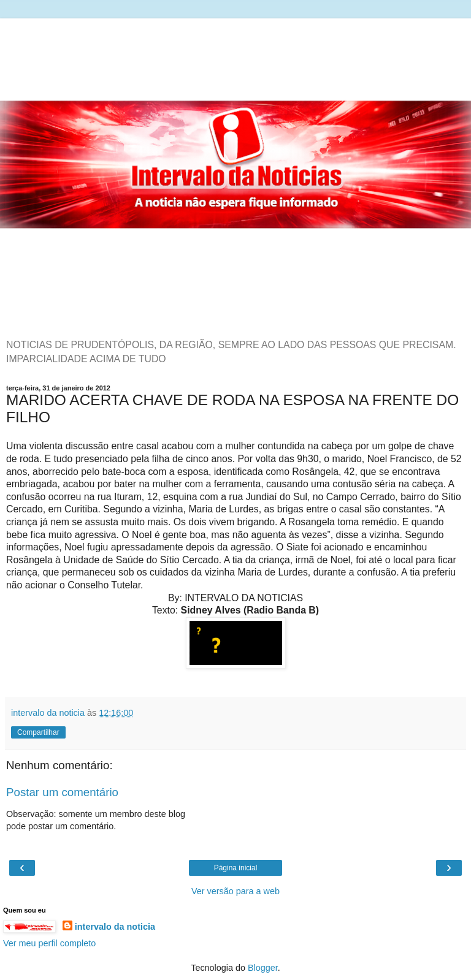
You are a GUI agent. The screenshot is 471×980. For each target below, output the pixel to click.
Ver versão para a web (235, 891)
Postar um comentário (62, 792)
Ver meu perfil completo (49, 943)
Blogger (263, 968)
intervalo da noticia (115, 927)
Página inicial (236, 868)
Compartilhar (38, 732)
